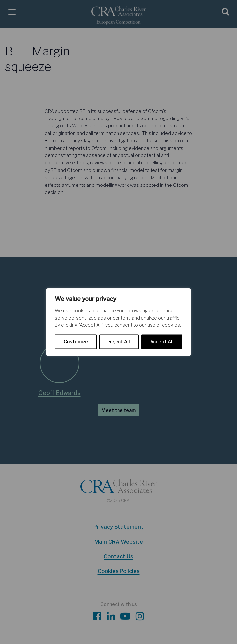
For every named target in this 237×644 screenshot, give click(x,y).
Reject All (119, 341)
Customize (76, 341)
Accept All (162, 341)
